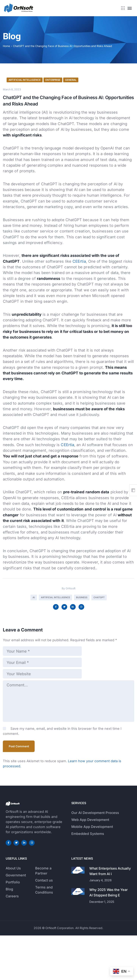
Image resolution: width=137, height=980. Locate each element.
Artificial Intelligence (25, 147)
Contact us (44, 925)
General (71, 147)
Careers (12, 941)
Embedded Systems (88, 878)
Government (16, 920)
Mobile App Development (92, 871)
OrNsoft (71, 656)
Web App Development (90, 864)
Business (82, 665)
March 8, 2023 (12, 157)
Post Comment (19, 791)
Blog (9, 934)
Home (6, 46)
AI (34, 665)
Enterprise (53, 147)
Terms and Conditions (44, 934)
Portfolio (13, 927)
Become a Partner (43, 915)
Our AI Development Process (95, 857)
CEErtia (79, 328)
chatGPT (99, 665)
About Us (13, 913)
